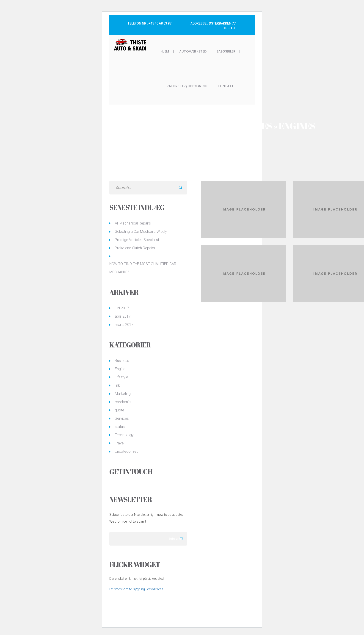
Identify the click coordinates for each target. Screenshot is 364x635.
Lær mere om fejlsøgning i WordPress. (137, 589)
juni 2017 (122, 308)
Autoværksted (193, 51)
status (120, 427)
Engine (120, 369)
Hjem (165, 51)
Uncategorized (127, 451)
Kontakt (226, 86)
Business (122, 361)
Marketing (123, 394)
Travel (120, 443)
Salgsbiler (226, 51)
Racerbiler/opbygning (187, 86)
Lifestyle (121, 377)
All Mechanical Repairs (133, 223)
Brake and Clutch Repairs (135, 248)
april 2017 (123, 316)
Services (122, 418)
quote (120, 410)
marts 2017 (124, 325)
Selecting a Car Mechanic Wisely (141, 232)
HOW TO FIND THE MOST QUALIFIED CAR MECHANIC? (143, 268)
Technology (124, 435)
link (117, 385)
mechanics (124, 402)
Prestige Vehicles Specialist (137, 240)
